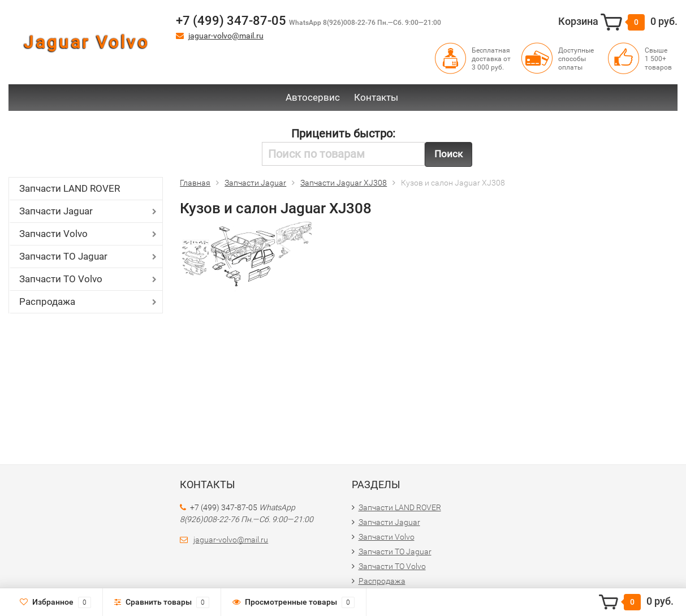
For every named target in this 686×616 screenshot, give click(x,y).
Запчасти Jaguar (56, 211)
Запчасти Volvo (53, 234)
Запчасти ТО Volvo (61, 279)
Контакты (376, 97)
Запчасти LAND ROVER (70, 188)
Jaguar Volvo (87, 42)
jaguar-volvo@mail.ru (226, 36)
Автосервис (313, 97)
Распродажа (47, 301)
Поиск (448, 154)
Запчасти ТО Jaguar (63, 256)
